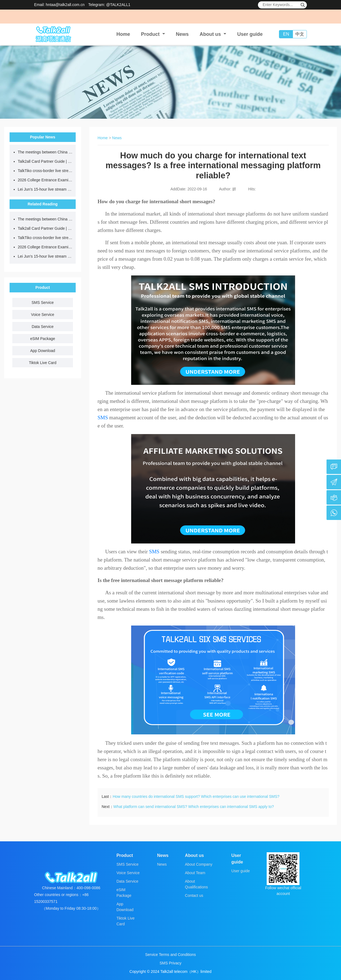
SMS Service (43, 303)
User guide (250, 34)
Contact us (194, 895)
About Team (195, 873)
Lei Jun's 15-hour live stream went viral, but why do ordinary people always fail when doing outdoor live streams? (45, 189)
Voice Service (43, 315)
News (182, 34)
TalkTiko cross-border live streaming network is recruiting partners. (45, 171)
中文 (300, 34)
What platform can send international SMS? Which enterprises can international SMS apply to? (194, 807)
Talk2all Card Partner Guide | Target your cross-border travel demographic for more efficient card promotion (45, 161)
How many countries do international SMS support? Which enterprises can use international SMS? (196, 796)
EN (286, 34)
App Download (42, 351)
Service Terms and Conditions (170, 955)
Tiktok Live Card (43, 363)
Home (123, 34)
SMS (103, 418)
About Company (199, 864)
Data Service (43, 327)
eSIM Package (42, 339)
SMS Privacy (170, 963)
